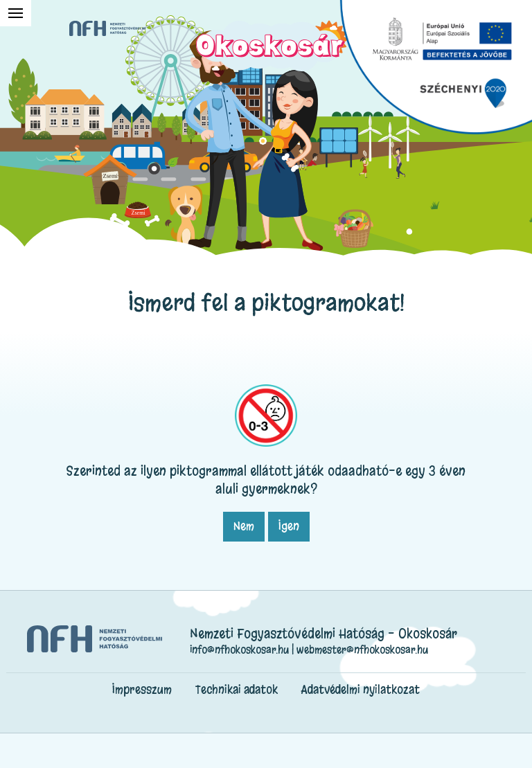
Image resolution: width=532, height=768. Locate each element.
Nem (244, 526)
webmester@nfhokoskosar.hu (362, 650)
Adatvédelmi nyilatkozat (361, 689)
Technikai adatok (237, 689)
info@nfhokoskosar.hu (239, 650)
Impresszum (142, 689)
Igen (289, 526)
